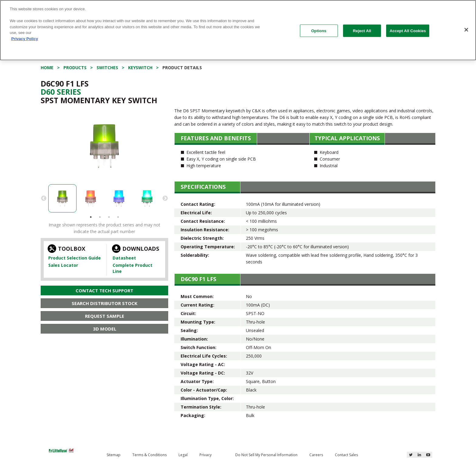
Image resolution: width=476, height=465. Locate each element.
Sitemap (114, 455)
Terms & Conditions (150, 455)
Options (319, 31)
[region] (238, 30)
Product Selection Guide (75, 258)
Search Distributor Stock (105, 303)
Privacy (206, 455)
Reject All (362, 31)
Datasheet (124, 258)
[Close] (466, 30)
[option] (104, 146)
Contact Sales (346, 455)
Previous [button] (44, 199)
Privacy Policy (25, 39)
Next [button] (165, 199)
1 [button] (91, 217)
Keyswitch (140, 68)
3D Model (105, 329)
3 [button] (109, 217)
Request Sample (105, 316)
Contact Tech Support (104, 290)
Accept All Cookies (408, 31)
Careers (316, 455)
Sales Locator (63, 265)
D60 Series (61, 92)
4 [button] (118, 217)
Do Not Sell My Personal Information (266, 455)
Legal (183, 455)
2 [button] (100, 217)
